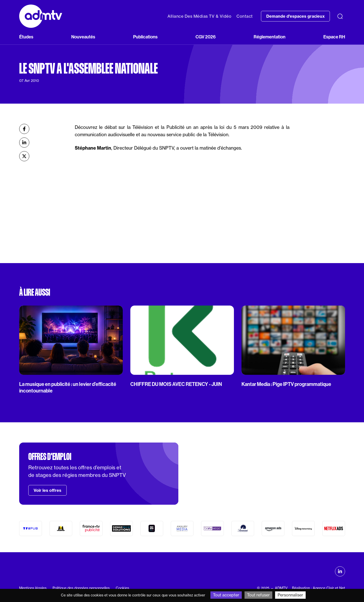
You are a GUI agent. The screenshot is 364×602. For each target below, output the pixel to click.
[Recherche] (340, 16)
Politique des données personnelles (81, 588)
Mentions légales (33, 588)
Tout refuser (258, 595)
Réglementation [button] (270, 37)
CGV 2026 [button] (206, 37)
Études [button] (26, 37)
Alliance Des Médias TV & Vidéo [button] (199, 16)
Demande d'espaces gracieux (295, 16)
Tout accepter (226, 595)
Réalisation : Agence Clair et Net (319, 588)
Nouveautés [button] (83, 37)
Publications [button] (145, 37)
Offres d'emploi (50, 457)
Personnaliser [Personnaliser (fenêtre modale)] (290, 595)
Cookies (122, 588)
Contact (245, 16)
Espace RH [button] (334, 37)
